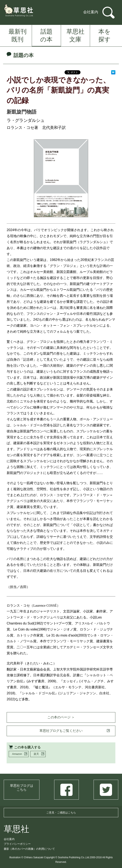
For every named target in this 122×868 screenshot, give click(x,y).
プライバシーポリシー (17, 844)
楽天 (36, 754)
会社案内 (91, 12)
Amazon (17, 754)
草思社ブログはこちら (22, 788)
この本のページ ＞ (61, 717)
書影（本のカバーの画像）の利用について (29, 849)
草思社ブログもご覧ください (61, 731)
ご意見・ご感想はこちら (61, 813)
